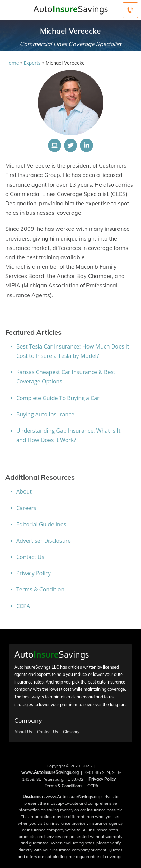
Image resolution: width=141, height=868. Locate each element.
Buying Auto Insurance (45, 414)
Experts (32, 63)
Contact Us (30, 557)
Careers (26, 508)
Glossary (71, 732)
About (24, 491)
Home (12, 63)
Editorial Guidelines (41, 524)
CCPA (23, 606)
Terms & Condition (40, 589)
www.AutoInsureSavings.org (50, 772)
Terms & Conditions (63, 786)
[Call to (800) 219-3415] (130, 10)
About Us (23, 732)
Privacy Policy (34, 573)
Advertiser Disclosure (44, 541)
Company (28, 720)
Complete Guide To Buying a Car (58, 398)
